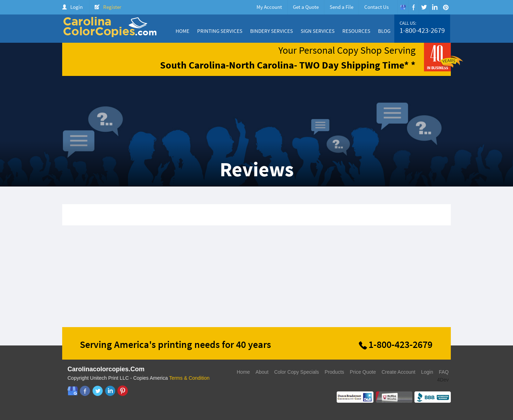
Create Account (399, 372)
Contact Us (376, 7)
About (262, 372)
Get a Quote (306, 7)
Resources (356, 31)
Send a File (341, 7)
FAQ (444, 372)
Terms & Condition (189, 378)
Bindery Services (272, 31)
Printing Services (220, 31)
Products (334, 372)
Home (182, 31)
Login (76, 7)
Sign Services (318, 31)
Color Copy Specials (297, 372)
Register (112, 7)
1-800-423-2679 (422, 30)
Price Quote (363, 372)
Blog (384, 31)
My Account (269, 7)
